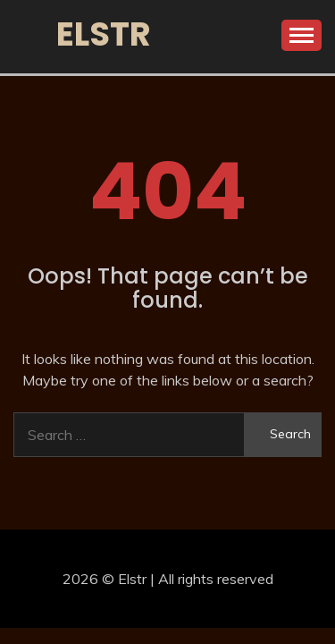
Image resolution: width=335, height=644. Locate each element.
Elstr (104, 34)
